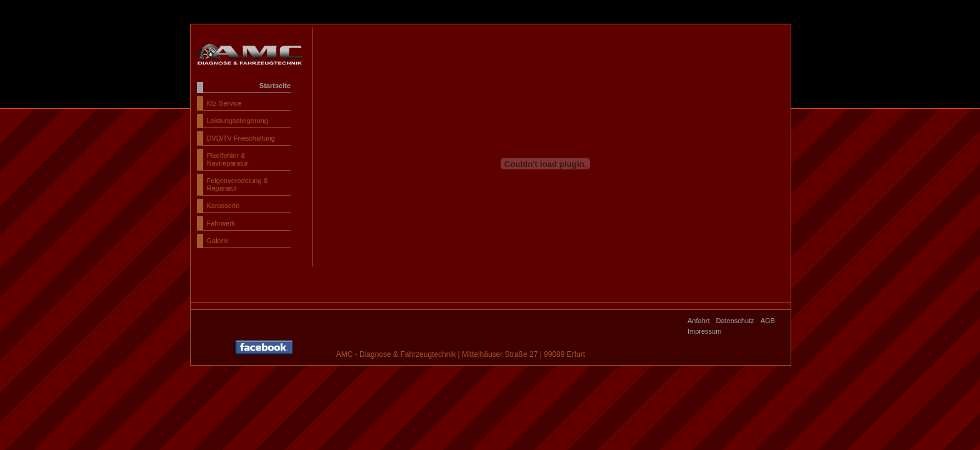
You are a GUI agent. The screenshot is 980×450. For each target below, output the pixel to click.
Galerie (218, 241)
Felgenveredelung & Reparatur (237, 184)
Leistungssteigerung (237, 121)
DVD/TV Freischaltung (241, 138)
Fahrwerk (221, 223)
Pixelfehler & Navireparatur (228, 159)
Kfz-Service (224, 103)
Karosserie (223, 206)
